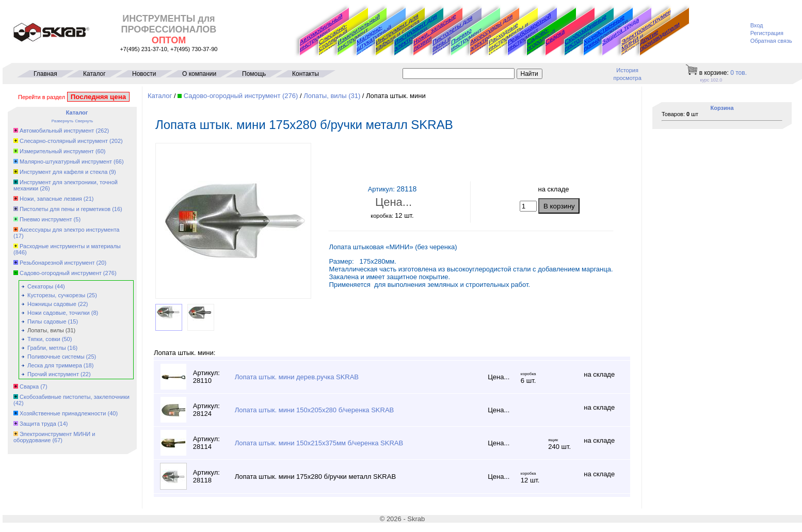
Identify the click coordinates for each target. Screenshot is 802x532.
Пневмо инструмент (466, 39)
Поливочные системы (56, 357)
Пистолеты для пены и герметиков (65, 209)
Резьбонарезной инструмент (530, 32)
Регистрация (767, 33)
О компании (199, 74)
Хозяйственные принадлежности (606, 33)
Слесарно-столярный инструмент (334, 40)
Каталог (94, 74)
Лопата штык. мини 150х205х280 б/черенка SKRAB (315, 410)
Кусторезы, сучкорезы (56, 295)
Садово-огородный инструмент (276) (241, 96)
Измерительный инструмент (359, 32)
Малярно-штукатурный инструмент (374, 41)
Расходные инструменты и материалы (70, 246)
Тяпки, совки (44, 339)
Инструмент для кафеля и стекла (398, 32)
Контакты (306, 74)
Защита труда (621, 31)
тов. (739, 73)
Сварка (555, 37)
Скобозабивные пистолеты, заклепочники (586, 35)
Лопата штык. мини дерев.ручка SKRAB (297, 377)
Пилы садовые (47, 321)
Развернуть (62, 121)
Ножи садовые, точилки (59, 313)
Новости (144, 74)
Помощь (254, 74)
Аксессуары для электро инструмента (69, 230)
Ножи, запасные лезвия (435, 32)
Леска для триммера (55, 365)
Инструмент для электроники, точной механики (416, 35)
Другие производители (660, 36)
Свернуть (84, 121)
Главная (45, 74)
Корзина (722, 108)
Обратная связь (771, 41)
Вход (757, 25)
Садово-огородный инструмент (542, 42)
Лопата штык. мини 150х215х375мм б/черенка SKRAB (319, 443)
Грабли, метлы (47, 348)
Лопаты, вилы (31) (332, 96)
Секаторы (40, 286)
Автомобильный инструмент (321, 32)
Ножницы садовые (52, 304)
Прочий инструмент (53, 374)
